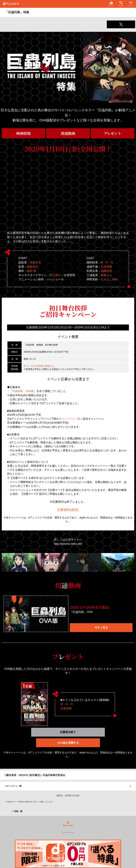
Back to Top (68, 824)
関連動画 (68, 133)
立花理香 (106, 267)
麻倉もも (106, 275)
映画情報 (24, 133)
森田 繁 (32, 271)
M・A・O (107, 262)
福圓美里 (106, 271)
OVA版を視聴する (68, 743)
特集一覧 (17, 811)
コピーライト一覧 (68, 786)
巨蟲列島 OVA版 (23, 391)
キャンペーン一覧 (70, 419)
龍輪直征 (33, 267)
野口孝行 (55, 275)
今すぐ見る (101, 628)
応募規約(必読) (68, 510)
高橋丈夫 (35, 262)
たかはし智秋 (109, 279)
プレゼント (113, 133)
